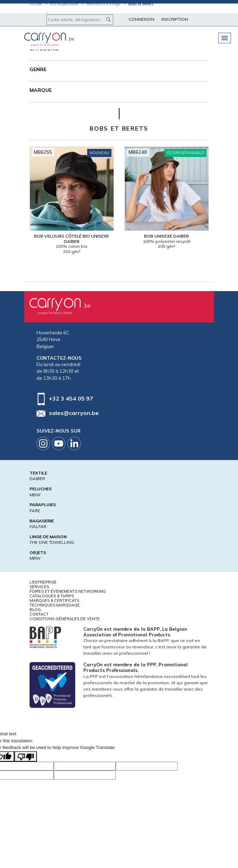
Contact (39, 614)
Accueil (36, 4)
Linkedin (74, 444)
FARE (35, 511)
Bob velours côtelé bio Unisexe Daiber (72, 238)
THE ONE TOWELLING (52, 542)
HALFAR (38, 526)
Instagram (43, 444)
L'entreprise (43, 582)
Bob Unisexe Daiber (166, 236)
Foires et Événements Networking (68, 591)
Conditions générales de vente (65, 619)
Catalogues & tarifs (52, 596)
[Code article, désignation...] (80, 20)
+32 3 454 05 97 (71, 398)
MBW (35, 495)
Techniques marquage (55, 605)
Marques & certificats (54, 600)
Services (39, 587)
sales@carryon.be (74, 413)
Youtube (59, 444)
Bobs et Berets (141, 4)
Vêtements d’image (103, 4)
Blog (35, 610)
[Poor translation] (26, 756)
